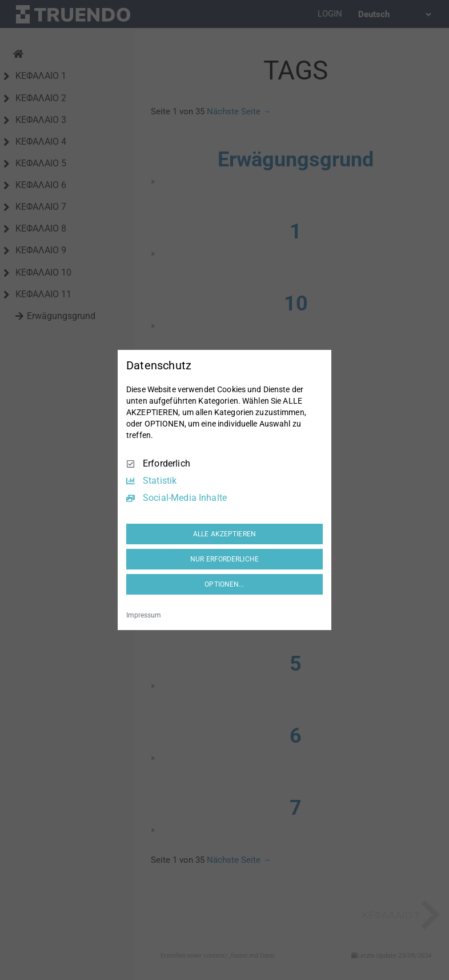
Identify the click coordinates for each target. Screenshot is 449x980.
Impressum (144, 615)
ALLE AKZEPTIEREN (224, 534)
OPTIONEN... (224, 584)
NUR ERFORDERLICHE (224, 559)
